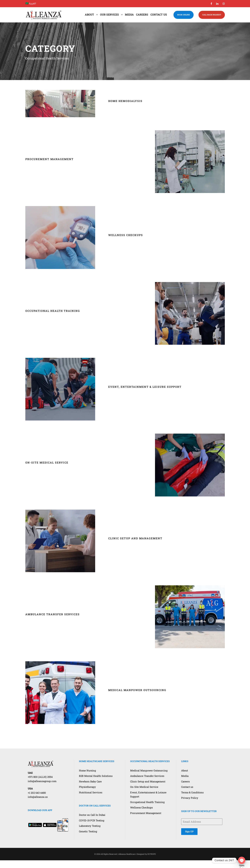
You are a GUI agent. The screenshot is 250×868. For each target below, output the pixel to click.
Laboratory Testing (90, 826)
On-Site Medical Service (47, 462)
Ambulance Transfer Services (52, 614)
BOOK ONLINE (184, 15)
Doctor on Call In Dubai (92, 815)
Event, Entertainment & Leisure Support (145, 387)
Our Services (109, 14)
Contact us (159, 14)
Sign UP (189, 831)
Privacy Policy (190, 798)
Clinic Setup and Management (135, 538)
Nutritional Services (91, 792)
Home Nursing (87, 770)
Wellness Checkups (126, 235)
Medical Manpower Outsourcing (137, 690)
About (89, 14)
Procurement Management (49, 159)
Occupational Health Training (53, 311)
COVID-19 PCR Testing (92, 820)
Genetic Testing (88, 831)
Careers (142, 14)
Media (129, 14)
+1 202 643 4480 (37, 793)
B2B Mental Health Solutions (96, 776)
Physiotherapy (87, 787)
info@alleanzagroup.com (42, 781)
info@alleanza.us (38, 797)
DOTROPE (152, 854)
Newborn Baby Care (90, 781)
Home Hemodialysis (125, 101)
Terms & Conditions (192, 792)
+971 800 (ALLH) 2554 (40, 777)
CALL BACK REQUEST (212, 15)
